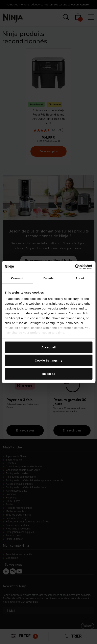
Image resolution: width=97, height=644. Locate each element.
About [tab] (80, 278)
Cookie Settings (49, 360)
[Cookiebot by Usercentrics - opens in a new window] (75, 267)
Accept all (48, 347)
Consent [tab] (17, 278)
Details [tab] (49, 278)
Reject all (49, 374)
